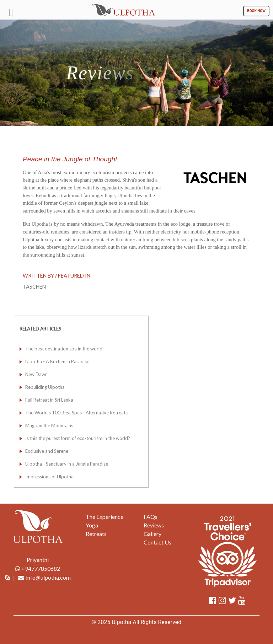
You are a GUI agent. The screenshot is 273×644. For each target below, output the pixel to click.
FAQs (151, 517)
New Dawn (36, 374)
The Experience (105, 517)
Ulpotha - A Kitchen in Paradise (57, 361)
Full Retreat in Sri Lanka (49, 400)
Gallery (152, 534)
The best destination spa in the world (64, 349)
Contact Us (157, 542)
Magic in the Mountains (49, 425)
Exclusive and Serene (47, 451)
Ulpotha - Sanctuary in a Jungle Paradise (67, 464)
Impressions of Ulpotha (49, 477)
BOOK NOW (256, 11)
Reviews (154, 525)
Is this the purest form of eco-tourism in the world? (78, 438)
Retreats (96, 534)
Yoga (92, 525)
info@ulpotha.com (48, 577)
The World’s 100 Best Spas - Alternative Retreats (76, 413)
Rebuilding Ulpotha (45, 387)
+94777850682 (38, 568)
